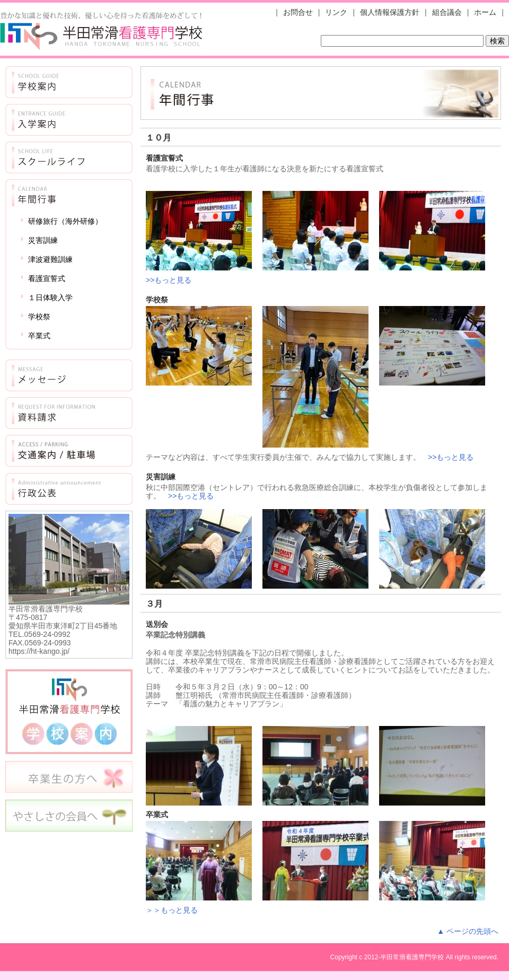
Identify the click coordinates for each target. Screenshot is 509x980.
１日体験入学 (50, 297)
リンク (336, 12)
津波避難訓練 (50, 259)
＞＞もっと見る (172, 910)
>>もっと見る (169, 280)
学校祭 (39, 317)
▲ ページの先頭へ (468, 931)
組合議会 (447, 12)
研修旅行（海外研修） (65, 221)
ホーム (485, 12)
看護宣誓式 (47, 278)
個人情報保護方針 (390, 12)
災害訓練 (43, 240)
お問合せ (298, 12)
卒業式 (39, 336)
